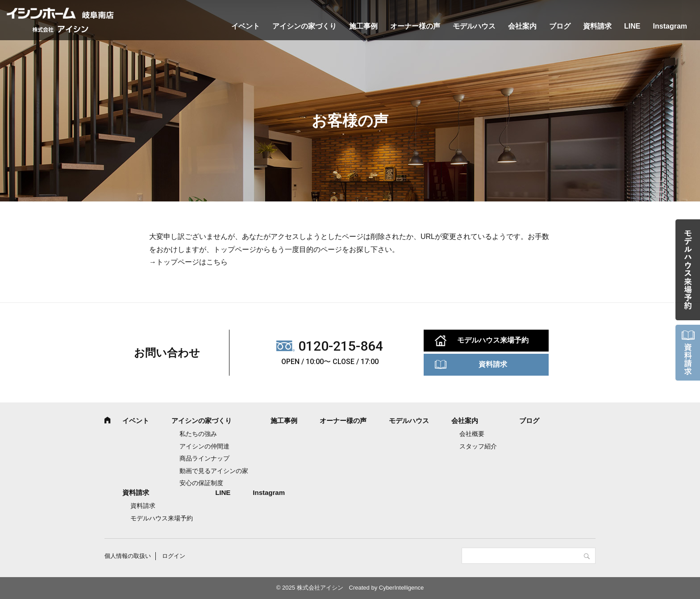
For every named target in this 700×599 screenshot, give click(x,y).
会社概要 (472, 434)
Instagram (670, 26)
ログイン (174, 556)
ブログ (560, 26)
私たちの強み (198, 434)
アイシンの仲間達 (204, 446)
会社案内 (522, 26)
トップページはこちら (192, 262)
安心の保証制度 (201, 483)
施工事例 (363, 26)
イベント (246, 26)
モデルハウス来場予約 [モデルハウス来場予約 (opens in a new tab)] (162, 518)
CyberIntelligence (401, 588)
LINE (632, 26)
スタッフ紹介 (478, 446)
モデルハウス (474, 26)
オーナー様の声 (415, 26)
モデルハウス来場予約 (493, 340)
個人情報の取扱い (128, 556)
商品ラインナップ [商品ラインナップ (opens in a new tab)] (204, 458)
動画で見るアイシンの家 (214, 471)
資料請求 (597, 26)
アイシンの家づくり (304, 26)
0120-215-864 (341, 346)
